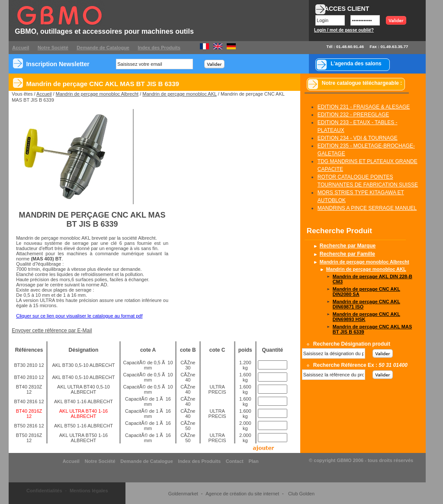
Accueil (44, 94)
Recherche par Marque (348, 246)
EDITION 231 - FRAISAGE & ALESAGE (364, 107)
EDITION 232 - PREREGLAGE (353, 115)
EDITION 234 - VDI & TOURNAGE (358, 138)
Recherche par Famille (347, 254)
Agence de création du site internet (242, 494)
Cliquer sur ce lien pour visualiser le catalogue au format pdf (79, 316)
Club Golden (301, 494)
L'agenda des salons (356, 64)
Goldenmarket (183, 494)
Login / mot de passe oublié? (344, 30)
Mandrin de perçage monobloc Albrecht (97, 94)
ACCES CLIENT (347, 9)
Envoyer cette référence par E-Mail (52, 331)
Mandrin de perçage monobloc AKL (179, 94)
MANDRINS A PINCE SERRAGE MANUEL (367, 208)
